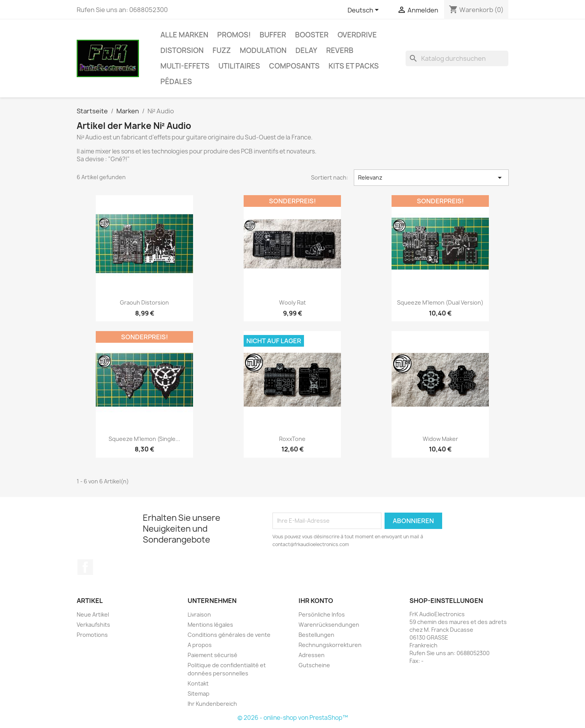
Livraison (199, 614)
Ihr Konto (316, 601)
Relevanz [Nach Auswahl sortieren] (431, 178)
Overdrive (357, 35)
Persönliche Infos (322, 614)
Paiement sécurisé (213, 655)
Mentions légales (210, 625)
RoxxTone (292, 439)
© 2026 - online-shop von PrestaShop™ (293, 718)
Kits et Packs (354, 66)
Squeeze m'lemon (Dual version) (440, 302)
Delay (306, 50)
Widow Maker (440, 439)
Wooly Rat (292, 302)
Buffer (273, 35)
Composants (294, 66)
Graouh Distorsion (144, 302)
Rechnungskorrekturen (330, 645)
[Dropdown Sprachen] (365, 11)
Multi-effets (185, 66)
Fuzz (222, 50)
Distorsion (182, 50)
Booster (312, 35)
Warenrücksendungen (329, 625)
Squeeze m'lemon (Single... (144, 439)
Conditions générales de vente (229, 635)
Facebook (85, 567)
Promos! (234, 35)
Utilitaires (239, 66)
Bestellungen (316, 635)
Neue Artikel (93, 614)
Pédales (176, 82)
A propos (200, 645)
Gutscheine (314, 665)
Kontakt (198, 683)
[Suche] (457, 58)
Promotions (92, 635)
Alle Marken (184, 35)
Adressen (312, 655)
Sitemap (199, 694)
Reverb (340, 50)
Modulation (263, 50)
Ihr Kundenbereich (212, 704)
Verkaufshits (93, 625)
